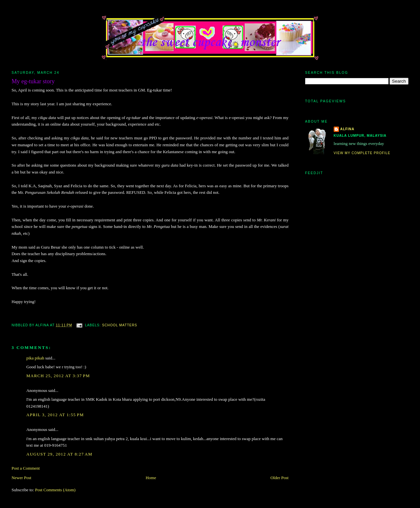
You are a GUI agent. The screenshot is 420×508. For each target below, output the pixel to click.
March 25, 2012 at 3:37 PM (58, 376)
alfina (347, 129)
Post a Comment (26, 468)
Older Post (279, 478)
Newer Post (21, 478)
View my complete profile (362, 153)
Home (151, 478)
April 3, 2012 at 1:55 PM (55, 415)
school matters (120, 325)
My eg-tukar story (33, 81)
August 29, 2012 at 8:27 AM (59, 454)
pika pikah (35, 358)
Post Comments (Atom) (55, 490)
